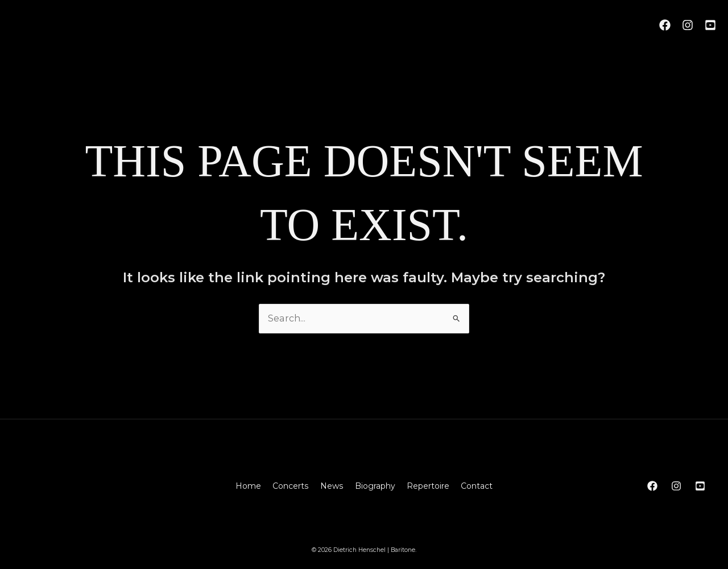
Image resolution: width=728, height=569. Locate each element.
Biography (375, 486)
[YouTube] (710, 25)
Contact (476, 486)
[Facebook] (665, 25)
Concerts (291, 486)
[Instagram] (688, 25)
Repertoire (427, 486)
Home (249, 486)
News (332, 486)
